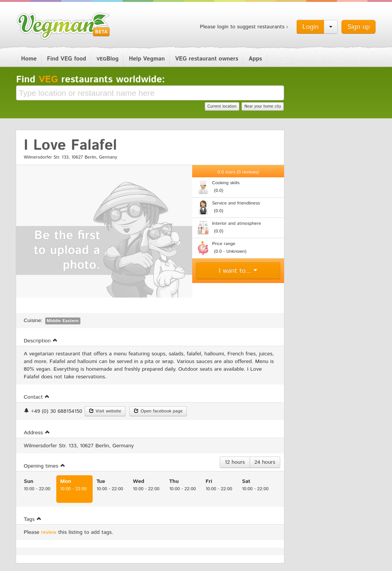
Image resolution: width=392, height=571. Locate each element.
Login (311, 27)
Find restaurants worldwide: (91, 80)
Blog (108, 59)
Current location (222, 106)
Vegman (64, 26)
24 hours (265, 462)
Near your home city (263, 106)
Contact (37, 397)
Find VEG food (67, 59)
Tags (33, 519)
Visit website (105, 411)
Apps (255, 59)
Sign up (359, 27)
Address (37, 433)
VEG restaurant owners (207, 59)
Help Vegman (147, 59)
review (49, 532)
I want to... (238, 271)
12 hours (235, 462)
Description (41, 341)
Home (29, 59)
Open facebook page (158, 411)
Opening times (45, 466)
